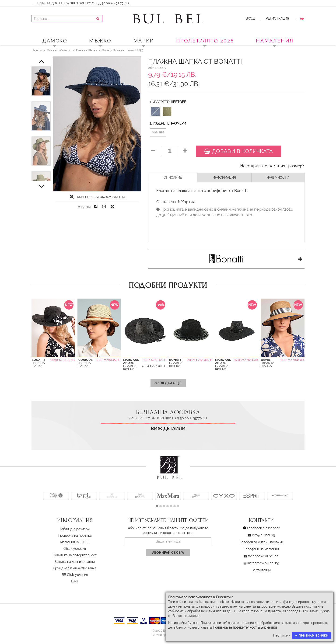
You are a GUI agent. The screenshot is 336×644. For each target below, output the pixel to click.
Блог (75, 581)
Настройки (282, 635)
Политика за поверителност (75, 555)
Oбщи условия (75, 549)
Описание (173, 178)
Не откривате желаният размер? (272, 166)
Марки (144, 41)
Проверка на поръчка (75, 536)
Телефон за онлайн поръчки (261, 542)
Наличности (278, 178)
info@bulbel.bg (264, 535)
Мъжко (100, 41)
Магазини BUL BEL (75, 542)
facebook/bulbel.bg (263, 556)
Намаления (275, 41)
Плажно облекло (59, 50)
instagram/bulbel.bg (263, 563)
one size (158, 132)
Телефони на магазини (261, 549)
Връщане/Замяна (66, 568)
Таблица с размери (75, 529)
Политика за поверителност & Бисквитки (245, 627)
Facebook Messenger (263, 528)
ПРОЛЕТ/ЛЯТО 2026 (205, 41)
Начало (37, 50)
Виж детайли (168, 429)
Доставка (89, 568)
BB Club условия (75, 575)
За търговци (261, 570)
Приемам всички (312, 636)
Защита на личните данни (75, 562)
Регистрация (277, 18)
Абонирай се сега (168, 553)
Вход (250, 18)
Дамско (55, 41)
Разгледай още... (168, 383)
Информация (224, 178)
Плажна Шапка (87, 50)
